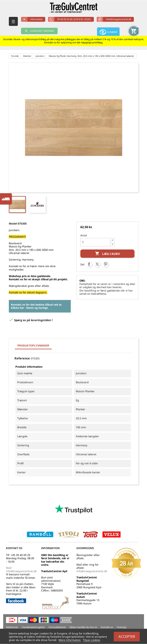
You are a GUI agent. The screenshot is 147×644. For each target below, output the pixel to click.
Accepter (127, 636)
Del (89, 264)
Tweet (97, 264)
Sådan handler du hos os (83, 627)
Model (13, 224)
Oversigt (122, 627)
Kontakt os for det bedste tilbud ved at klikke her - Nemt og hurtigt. (36, 306)
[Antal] (95, 242)
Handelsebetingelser (33, 627)
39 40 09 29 (74, 19)
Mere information (70, 640)
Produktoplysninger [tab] (33, 346)
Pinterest (106, 264)
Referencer (12, 627)
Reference (22, 358)
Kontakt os (107, 627)
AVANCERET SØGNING (39, 31)
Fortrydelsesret (57, 627)
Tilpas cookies (92, 640)
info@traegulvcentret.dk (118, 19)
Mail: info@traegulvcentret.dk (21, 569)
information (36, 19)
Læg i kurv (107, 254)
